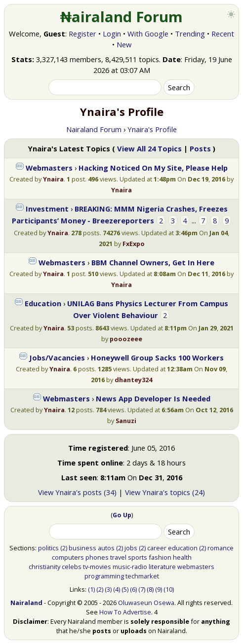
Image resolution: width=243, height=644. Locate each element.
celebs (72, 567)
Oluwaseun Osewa (146, 603)
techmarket (142, 576)
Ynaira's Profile (152, 129)
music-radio (130, 567)
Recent (223, 34)
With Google (148, 34)
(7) (142, 589)
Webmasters (49, 168)
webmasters (196, 567)
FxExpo (134, 244)
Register (82, 34)
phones (97, 557)
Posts (200, 148)
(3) (108, 589)
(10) (169, 589)
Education (43, 303)
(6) (133, 589)
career (157, 548)
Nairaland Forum (94, 129)
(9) (159, 589)
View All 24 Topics (149, 148)
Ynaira (53, 179)
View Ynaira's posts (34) (77, 492)
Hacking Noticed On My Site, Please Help (153, 168)
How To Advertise (125, 612)
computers (68, 557)
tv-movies (97, 567)
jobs (131, 548)
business (82, 548)
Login (112, 34)
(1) (91, 589)
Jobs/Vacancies (57, 358)
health (182, 557)
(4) (117, 589)
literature (162, 567)
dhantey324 (133, 380)
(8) (150, 589)
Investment (47, 209)
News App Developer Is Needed (153, 398)
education (183, 548)
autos (106, 548)
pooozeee (126, 339)
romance (221, 548)
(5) (125, 589)
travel (118, 557)
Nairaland (26, 603)
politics (48, 548)
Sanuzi (126, 421)
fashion (160, 557)
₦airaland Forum (122, 17)
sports (138, 557)
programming (104, 576)
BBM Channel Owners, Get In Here (153, 262)
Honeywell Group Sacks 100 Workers (157, 358)
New (124, 44)
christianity (44, 567)
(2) (64, 548)
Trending (190, 34)
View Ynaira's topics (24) (165, 492)
